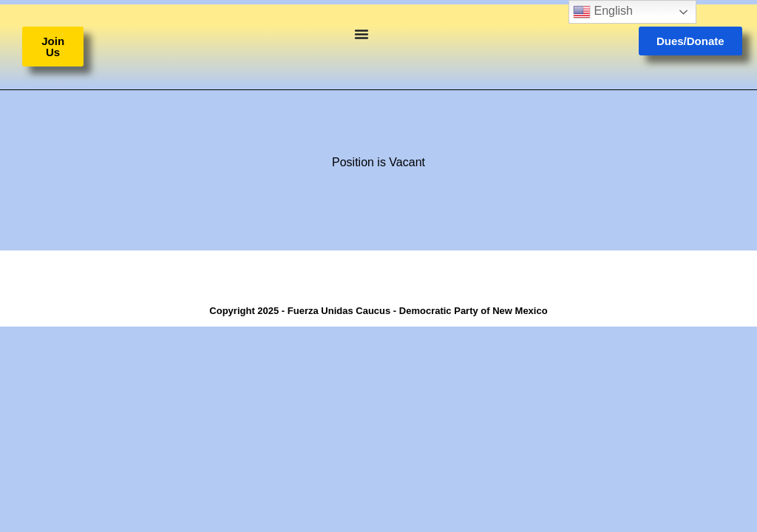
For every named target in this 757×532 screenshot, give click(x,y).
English (603, 12)
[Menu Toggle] (361, 34)
